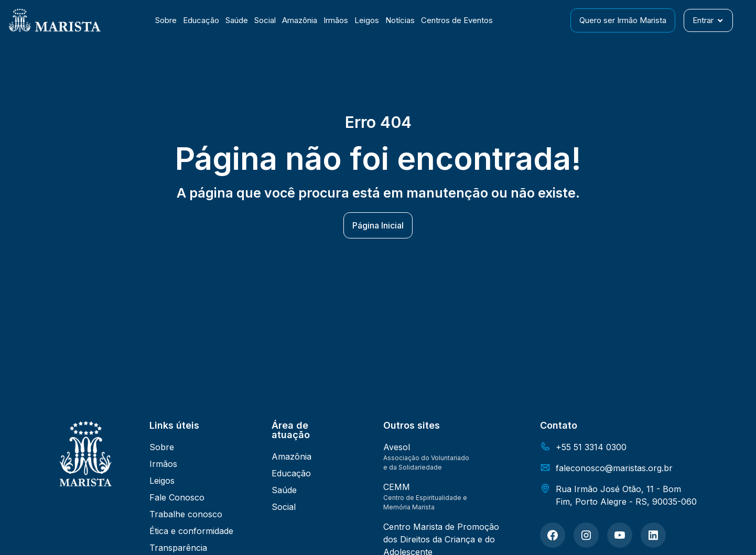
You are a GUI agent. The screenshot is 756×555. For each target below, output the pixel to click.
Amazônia (300, 20)
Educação (201, 20)
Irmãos (336, 20)
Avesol (397, 447)
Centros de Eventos (457, 20)
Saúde (237, 20)
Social (265, 20)
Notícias (400, 20)
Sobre (166, 20)
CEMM (397, 487)
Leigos (367, 20)
